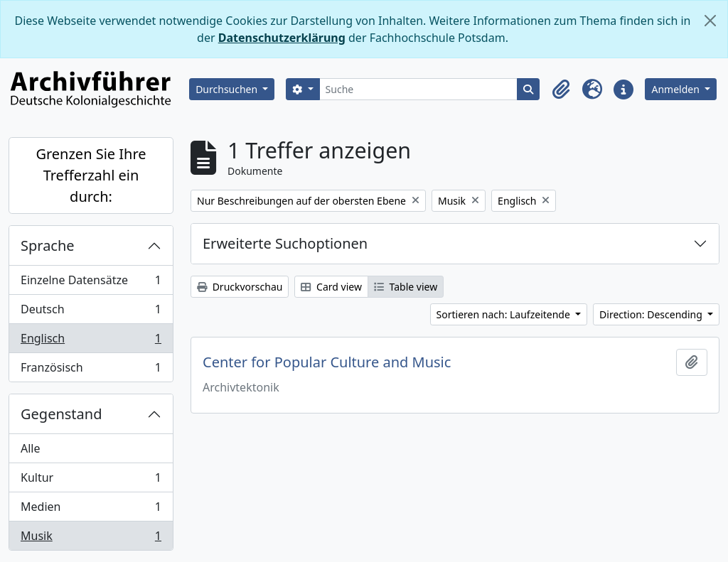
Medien (91, 510)
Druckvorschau (240, 287)
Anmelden (676, 89)
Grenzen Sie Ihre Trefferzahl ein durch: (91, 175)
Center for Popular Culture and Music (327, 362)
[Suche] (419, 89)
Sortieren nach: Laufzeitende (505, 314)
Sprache (48, 245)
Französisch (91, 370)
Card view (331, 287)
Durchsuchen (228, 89)
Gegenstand (61, 414)
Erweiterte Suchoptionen (285, 243)
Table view (406, 287)
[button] (561, 90)
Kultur (91, 481)
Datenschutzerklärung (282, 38)
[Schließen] (710, 21)
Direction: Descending (652, 314)
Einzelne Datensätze (91, 283)
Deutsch (91, 312)
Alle (31, 448)
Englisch (91, 341)
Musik (91, 539)
